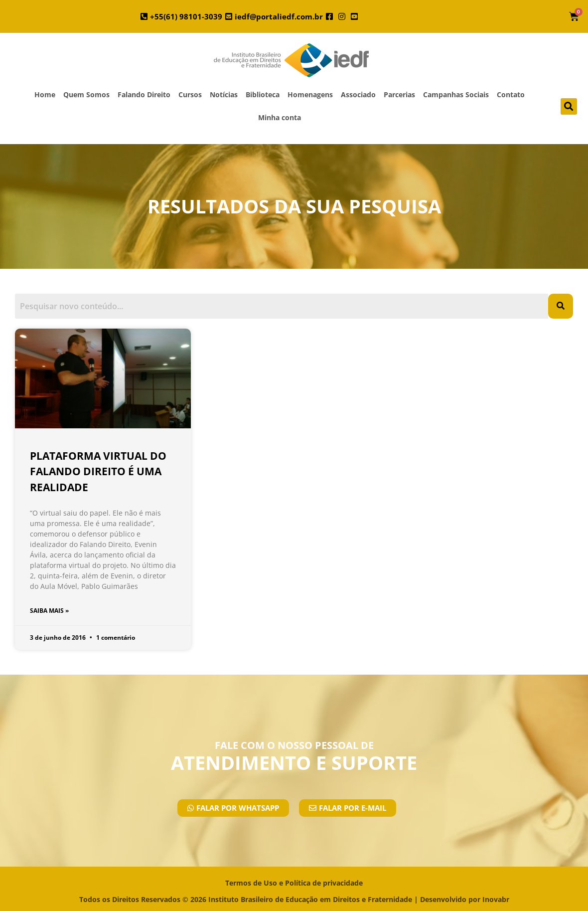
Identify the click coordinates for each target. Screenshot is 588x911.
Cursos (190, 94)
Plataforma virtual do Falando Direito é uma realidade (98, 471)
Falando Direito (144, 94)
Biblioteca (263, 94)
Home (45, 94)
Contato (511, 94)
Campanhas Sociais (456, 94)
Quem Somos (86, 94)
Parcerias (399, 94)
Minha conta (280, 117)
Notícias (224, 94)
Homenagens (310, 94)
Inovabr (496, 899)
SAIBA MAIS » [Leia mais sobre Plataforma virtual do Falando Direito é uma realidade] (49, 611)
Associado (358, 94)
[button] (569, 106)
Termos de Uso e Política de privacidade (294, 883)
